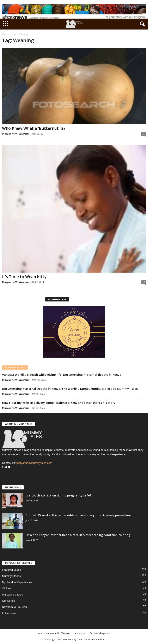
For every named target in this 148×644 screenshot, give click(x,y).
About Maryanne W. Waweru (54, 633)
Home (5, 34)
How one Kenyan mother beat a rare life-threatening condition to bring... (79, 535)
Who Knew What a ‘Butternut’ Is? (34, 128)
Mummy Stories (11, 576)
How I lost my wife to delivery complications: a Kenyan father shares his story (59, 403)
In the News (9, 613)
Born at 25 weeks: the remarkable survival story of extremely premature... (79, 515)
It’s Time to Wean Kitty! (25, 277)
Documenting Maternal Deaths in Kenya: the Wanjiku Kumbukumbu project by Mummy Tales (70, 389)
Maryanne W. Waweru (15, 134)
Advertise (80, 633)
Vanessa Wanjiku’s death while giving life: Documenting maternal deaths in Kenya (62, 375)
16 (144, 282)
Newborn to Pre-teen (14, 607)
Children (7, 588)
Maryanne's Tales (13, 595)
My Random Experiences (17, 582)
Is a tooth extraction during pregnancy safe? (58, 495)
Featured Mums (11, 570)
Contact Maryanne (100, 633)
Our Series (8, 601)
